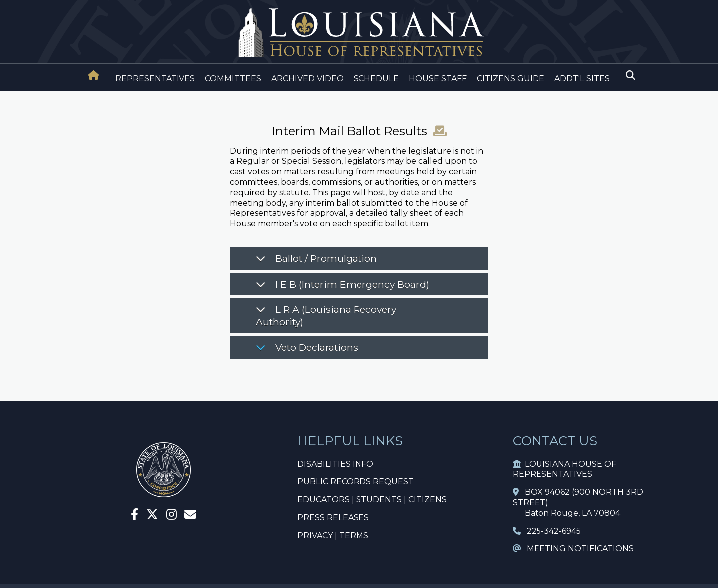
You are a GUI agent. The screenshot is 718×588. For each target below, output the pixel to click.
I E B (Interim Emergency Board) (343, 284)
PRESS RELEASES (333, 517)
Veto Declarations (307, 347)
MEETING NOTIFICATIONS (573, 548)
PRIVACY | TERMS (333, 535)
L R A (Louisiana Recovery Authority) (326, 316)
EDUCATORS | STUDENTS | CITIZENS (372, 500)
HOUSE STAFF (438, 78)
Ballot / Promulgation (316, 258)
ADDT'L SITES (582, 78)
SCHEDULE (376, 78)
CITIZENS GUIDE (511, 78)
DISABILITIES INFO (335, 464)
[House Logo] (359, 33)
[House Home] (94, 75)
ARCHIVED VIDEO (307, 78)
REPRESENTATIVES (155, 78)
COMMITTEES (233, 78)
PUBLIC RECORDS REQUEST (356, 482)
